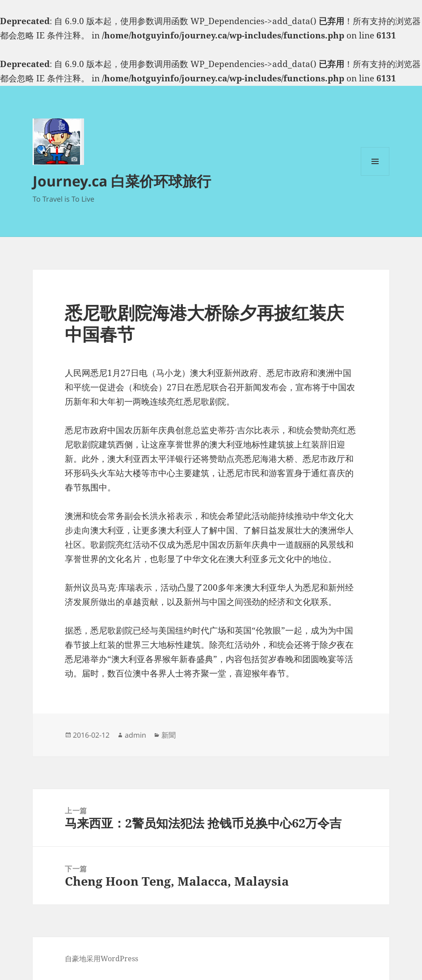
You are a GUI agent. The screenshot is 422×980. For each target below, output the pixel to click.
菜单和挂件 (375, 175)
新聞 (169, 735)
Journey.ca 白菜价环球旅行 (122, 181)
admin (135, 735)
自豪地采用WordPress (101, 959)
